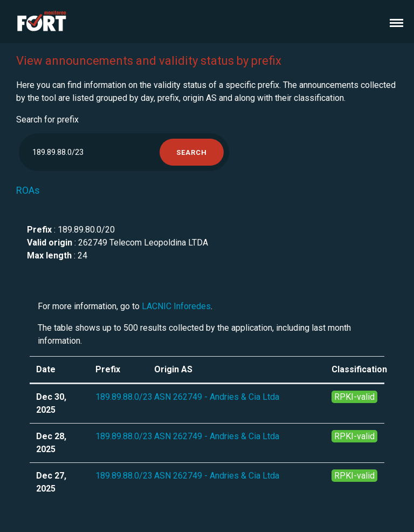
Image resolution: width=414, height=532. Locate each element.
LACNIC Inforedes (176, 306)
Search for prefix (47, 120)
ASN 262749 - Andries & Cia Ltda (217, 397)
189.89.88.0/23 (124, 397)
